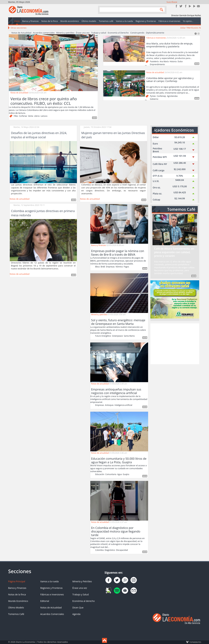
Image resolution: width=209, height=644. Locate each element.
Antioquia (109, 405)
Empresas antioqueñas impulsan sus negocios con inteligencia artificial (116, 391)
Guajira (126, 474)
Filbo (16, 116)
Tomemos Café (16, 614)
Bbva (97, 267)
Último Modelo (16, 608)
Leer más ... (74, 200)
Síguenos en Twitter (181, 6)
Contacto (198, 6)
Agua (119, 474)
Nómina (119, 267)
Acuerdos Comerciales (52, 614)
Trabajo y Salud (80, 594)
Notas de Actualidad (21, 33)
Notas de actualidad (19, 93)
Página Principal (17, 581)
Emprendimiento (157, 64)
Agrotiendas (172, 96)
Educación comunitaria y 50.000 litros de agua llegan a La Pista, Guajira (119, 460)
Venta (31, 116)
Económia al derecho (84, 601)
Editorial (45, 601)
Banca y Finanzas (17, 588)
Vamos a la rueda (50, 581)
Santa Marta (129, 336)
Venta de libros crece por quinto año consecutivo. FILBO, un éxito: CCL (44, 101)
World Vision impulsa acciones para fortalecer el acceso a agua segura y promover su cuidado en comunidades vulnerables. (118, 468)
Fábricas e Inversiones (52, 594)
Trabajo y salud (99, 33)
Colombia (99, 550)
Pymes (153, 96)
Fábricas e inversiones (156, 38)
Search (161, 10)
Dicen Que (78, 608)
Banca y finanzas (99, 245)
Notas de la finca (17, 594)
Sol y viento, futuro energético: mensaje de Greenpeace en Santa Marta (118, 322)
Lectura (44, 116)
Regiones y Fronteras (51, 588)
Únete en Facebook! (176, 6)
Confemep (161, 96)
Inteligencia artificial (123, 405)
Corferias (23, 116)
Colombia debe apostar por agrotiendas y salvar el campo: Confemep (170, 80)
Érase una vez (83, 33)
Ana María (164, 61)
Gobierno (154, 99)
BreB (103, 267)
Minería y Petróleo (82, 581)
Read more (95, 118)
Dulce (180, 61)
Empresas (110, 267)
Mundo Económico (18, 601)
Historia (173, 61)
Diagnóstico (110, 550)
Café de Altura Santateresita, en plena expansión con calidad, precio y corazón (174, 252)
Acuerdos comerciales (44, 33)
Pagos (126, 267)
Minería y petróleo (65, 33)
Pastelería (154, 61)
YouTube (190, 6)
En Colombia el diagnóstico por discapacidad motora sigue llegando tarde (116, 531)
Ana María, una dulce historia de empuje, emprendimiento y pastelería (170, 45)
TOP (195, 642)
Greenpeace (117, 336)
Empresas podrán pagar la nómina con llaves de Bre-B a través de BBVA (118, 253)
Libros (37, 116)
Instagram (185, 6)
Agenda (76, 614)
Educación (100, 474)
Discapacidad (122, 550)
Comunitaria (111, 474)
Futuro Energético (103, 336)
